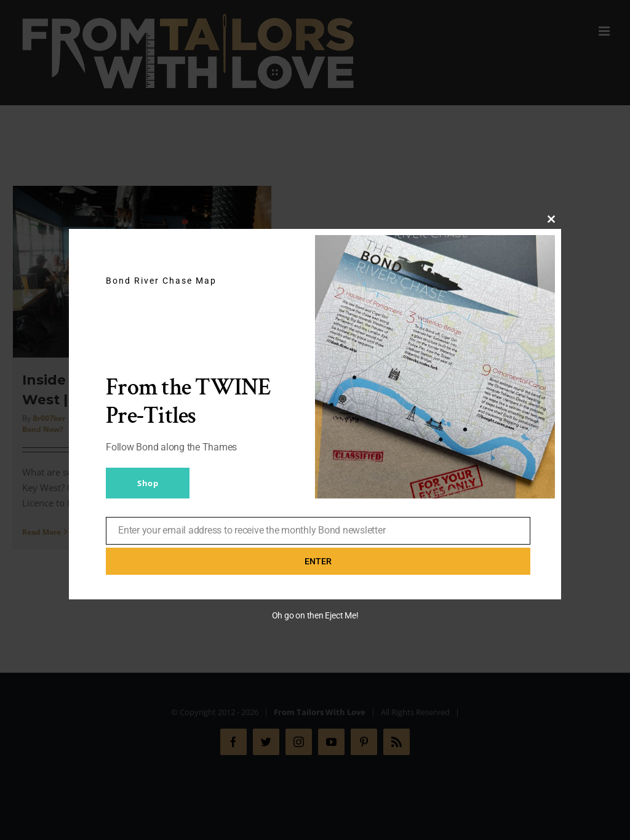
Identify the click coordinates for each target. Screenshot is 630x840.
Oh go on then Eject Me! (315, 615)
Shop (148, 483)
